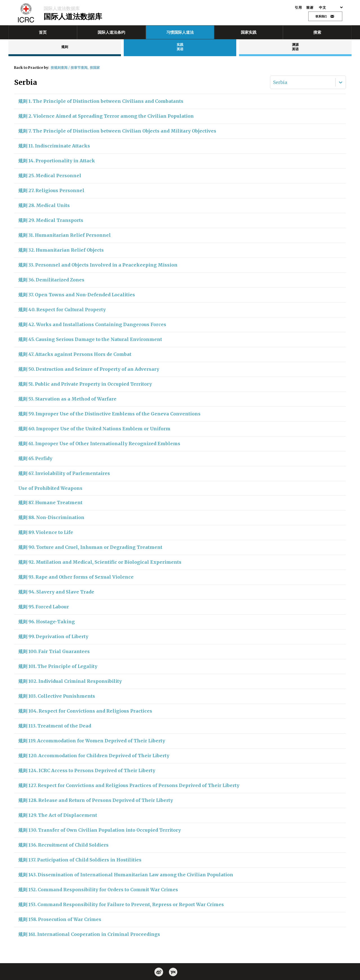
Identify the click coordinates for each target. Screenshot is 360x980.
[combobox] (274, 82)
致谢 (310, 8)
